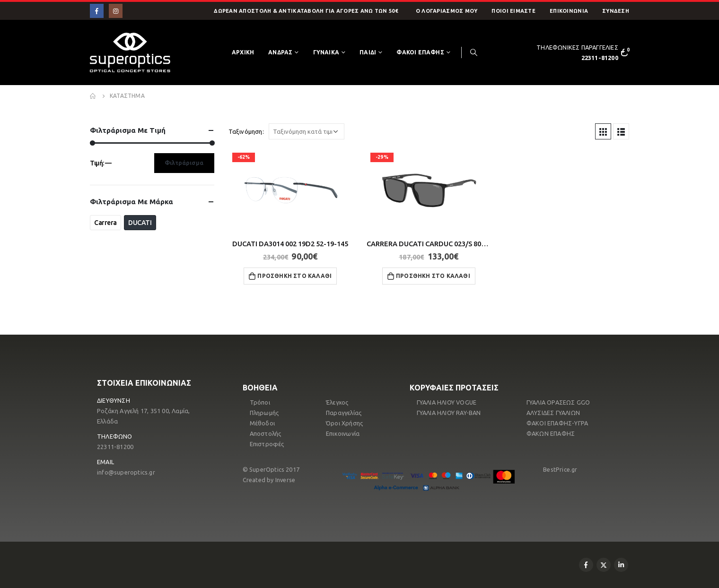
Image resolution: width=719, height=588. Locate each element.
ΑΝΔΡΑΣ (280, 52)
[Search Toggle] (473, 52)
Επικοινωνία (569, 11)
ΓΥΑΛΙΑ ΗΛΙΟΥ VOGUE (447, 402)
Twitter (604, 565)
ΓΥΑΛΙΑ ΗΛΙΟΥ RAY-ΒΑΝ (449, 413)
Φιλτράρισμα (184, 163)
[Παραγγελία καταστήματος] (307, 131)
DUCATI (140, 223)
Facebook (586, 565)
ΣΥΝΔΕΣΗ (616, 11)
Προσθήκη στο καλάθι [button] (294, 276)
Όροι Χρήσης (344, 423)
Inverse (285, 480)
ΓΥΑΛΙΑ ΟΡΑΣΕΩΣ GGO (558, 402)
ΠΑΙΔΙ (368, 52)
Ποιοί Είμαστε (513, 11)
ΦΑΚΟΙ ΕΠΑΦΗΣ (420, 52)
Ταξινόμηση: (246, 131)
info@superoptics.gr (126, 472)
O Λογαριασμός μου (447, 11)
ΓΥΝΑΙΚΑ (326, 52)
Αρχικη (243, 52)
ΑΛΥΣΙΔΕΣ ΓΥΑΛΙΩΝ (553, 413)
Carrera (105, 223)
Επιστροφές (267, 444)
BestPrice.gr (560, 469)
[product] (290, 190)
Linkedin (621, 565)
